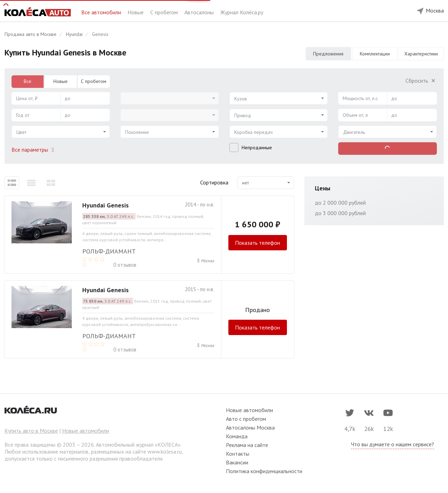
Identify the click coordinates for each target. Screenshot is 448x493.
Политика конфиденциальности (264, 471)
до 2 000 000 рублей (340, 203)
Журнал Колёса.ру (242, 12)
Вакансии (237, 462)
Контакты (238, 454)
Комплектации (375, 54)
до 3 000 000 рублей (340, 213)
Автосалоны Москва (250, 427)
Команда (237, 436)
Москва (207, 261)
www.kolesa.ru (165, 452)
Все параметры (34, 150)
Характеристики (421, 54)
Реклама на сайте (247, 445)
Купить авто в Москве (31, 431)
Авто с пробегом (246, 419)
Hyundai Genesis (105, 205)
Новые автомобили (86, 431)
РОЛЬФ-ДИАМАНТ (109, 251)
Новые (136, 12)
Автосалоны (200, 12)
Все (28, 81)
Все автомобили (102, 12)
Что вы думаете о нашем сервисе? (393, 444)
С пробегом (165, 12)
